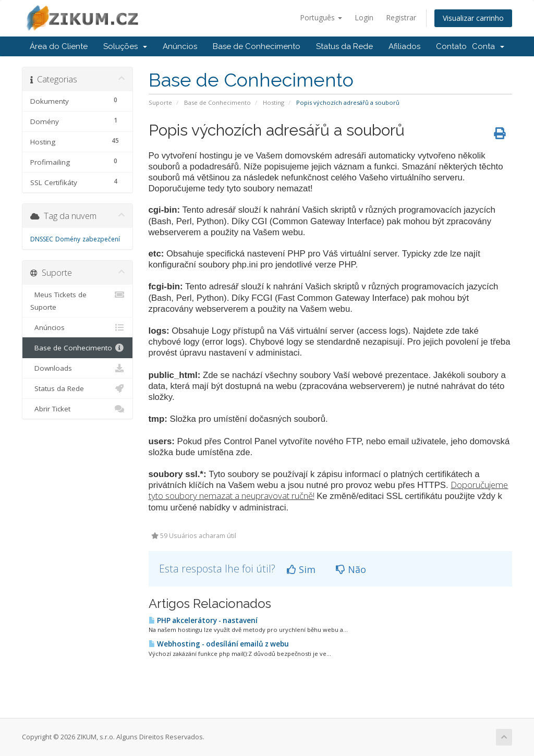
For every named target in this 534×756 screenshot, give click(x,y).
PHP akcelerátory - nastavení (203, 620)
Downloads (77, 368)
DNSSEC (42, 239)
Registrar (401, 17)
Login (364, 17)
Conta (488, 46)
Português (321, 17)
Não (351, 569)
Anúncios (180, 46)
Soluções (125, 46)
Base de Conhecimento (257, 46)
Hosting (274, 102)
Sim (301, 569)
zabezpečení (101, 239)
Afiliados (404, 46)
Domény (68, 239)
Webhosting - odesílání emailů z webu (219, 644)
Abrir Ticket (77, 409)
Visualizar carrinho (473, 18)
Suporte (160, 102)
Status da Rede (344, 46)
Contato (451, 46)
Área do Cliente (59, 46)
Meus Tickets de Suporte (77, 300)
